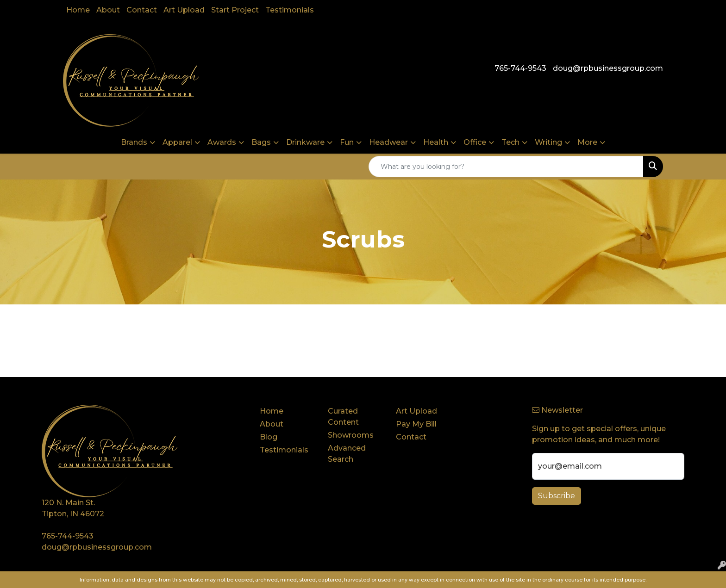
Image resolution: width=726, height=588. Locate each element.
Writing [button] (548, 142)
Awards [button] (222, 142)
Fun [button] (347, 142)
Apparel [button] (177, 142)
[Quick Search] (506, 167)
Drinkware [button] (305, 142)
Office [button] (475, 142)
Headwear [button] (388, 142)
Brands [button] (134, 142)
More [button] (587, 142)
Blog (269, 437)
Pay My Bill (416, 424)
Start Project (235, 10)
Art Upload (184, 10)
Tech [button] (510, 142)
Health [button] (436, 142)
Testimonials (290, 10)
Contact (142, 10)
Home (78, 10)
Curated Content (343, 417)
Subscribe (557, 496)
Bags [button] (261, 142)
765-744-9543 (520, 68)
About (108, 10)
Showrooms (351, 435)
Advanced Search (347, 454)
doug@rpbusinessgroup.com (608, 68)
